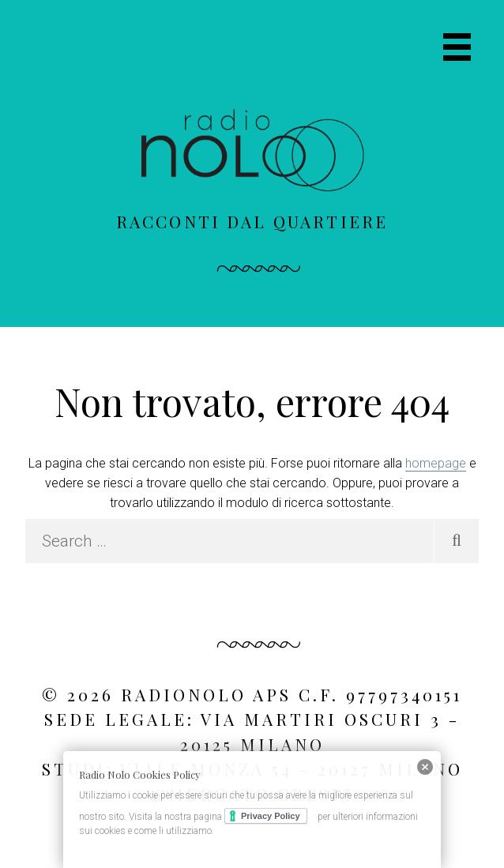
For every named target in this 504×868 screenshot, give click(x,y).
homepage (436, 463)
